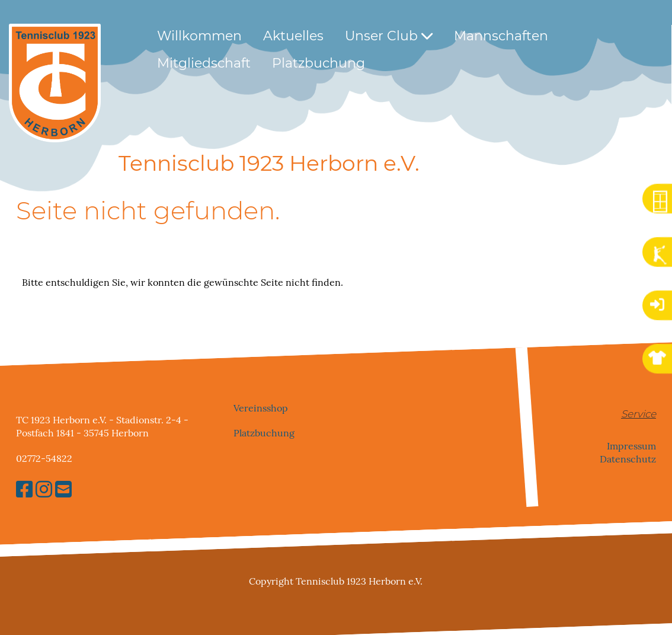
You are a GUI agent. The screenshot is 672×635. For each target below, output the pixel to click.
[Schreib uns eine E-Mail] (63, 489)
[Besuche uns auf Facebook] (24, 489)
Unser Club (383, 36)
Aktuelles (293, 36)
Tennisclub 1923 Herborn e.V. (269, 163)
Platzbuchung (319, 63)
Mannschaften (501, 36)
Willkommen (199, 36)
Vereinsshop (261, 408)
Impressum (631, 445)
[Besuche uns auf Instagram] (44, 489)
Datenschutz (628, 459)
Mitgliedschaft (204, 63)
